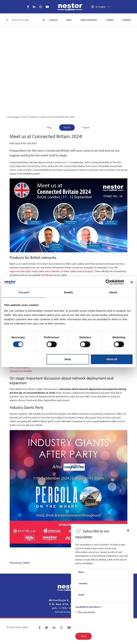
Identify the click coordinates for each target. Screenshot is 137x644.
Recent (34, 117)
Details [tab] (68, 292)
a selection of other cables (63, 271)
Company (83, 583)
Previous (15, 563)
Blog (50, 127)
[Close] (128, 530)
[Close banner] (132, 282)
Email (81, 595)
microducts (88, 271)
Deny (68, 359)
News (25, 117)
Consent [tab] (24, 292)
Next (26, 563)
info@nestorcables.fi (68, 612)
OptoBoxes (47, 275)
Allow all (112, 359)
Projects (86, 127)
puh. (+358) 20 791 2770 (68, 608)
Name (81, 572)
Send (83, 636)
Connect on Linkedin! (21, 371)
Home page (13, 117)
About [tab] (113, 292)
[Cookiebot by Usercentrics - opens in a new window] (108, 282)
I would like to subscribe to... (89, 607)
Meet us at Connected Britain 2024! (58, 117)
